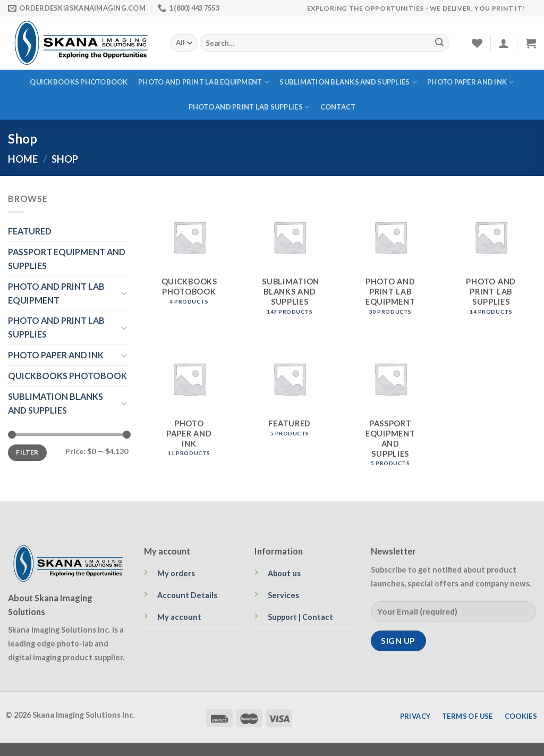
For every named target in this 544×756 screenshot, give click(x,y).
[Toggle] (124, 293)
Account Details (187, 595)
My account (179, 617)
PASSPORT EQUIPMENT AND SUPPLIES (67, 259)
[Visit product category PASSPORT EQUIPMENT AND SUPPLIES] (390, 404)
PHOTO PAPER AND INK (470, 82)
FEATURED (30, 231)
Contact (338, 107)
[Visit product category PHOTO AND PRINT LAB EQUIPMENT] (390, 258)
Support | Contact (300, 617)
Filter (27, 452)
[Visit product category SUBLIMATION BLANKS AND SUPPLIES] (290, 258)
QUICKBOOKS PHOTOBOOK (79, 82)
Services (283, 595)
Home (23, 159)
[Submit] (439, 43)
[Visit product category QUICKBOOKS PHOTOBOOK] (189, 258)
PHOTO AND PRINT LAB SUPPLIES (249, 107)
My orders (176, 573)
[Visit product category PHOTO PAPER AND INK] (189, 404)
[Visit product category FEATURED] (290, 404)
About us (284, 573)
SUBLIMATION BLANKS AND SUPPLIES (348, 82)
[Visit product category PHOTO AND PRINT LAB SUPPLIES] (491, 258)
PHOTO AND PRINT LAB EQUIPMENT (204, 82)
